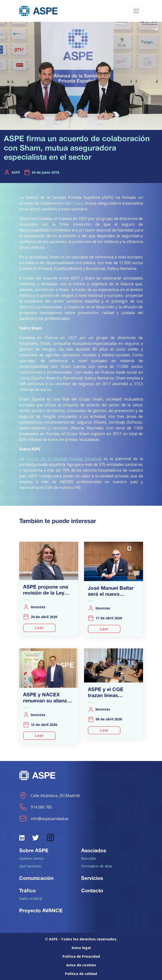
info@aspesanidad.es (44, 819)
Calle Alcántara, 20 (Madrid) (49, 796)
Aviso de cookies (81, 965)
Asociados (94, 850)
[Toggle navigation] (136, 11)
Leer (39, 628)
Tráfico (27, 890)
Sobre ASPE (34, 850)
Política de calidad (81, 974)
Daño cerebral (31, 898)
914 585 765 (36, 807)
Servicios (92, 878)
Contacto (92, 890)
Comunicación (36, 878)
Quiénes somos (31, 858)
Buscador (89, 858)
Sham (78, 203)
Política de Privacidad (81, 956)
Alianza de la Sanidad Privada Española (64, 459)
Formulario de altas (97, 866)
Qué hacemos (30, 866)
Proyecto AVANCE (41, 910)
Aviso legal (81, 948)
